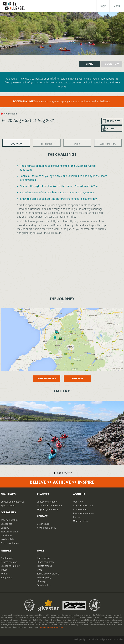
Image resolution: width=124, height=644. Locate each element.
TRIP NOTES (114, 121)
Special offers (8, 506)
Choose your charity (47, 502)
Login (103, 6)
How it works (44, 558)
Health (4, 574)
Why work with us (10, 520)
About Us (79, 494)
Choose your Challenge (13, 502)
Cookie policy (44, 585)
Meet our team (81, 521)
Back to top (64, 473)
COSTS (77, 144)
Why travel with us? (83, 506)
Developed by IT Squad (83, 639)
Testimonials (7, 539)
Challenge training (10, 566)
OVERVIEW (16, 144)
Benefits (5, 528)
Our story (78, 502)
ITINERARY (47, 144)
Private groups (44, 566)
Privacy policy (44, 578)
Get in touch (43, 524)
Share (89, 64)
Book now (112, 64)
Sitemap (41, 581)
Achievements (80, 509)
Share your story (45, 562)
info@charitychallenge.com (42, 83)
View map (77, 379)
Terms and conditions (48, 574)
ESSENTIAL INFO (108, 144)
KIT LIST (111, 128)
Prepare (6, 551)
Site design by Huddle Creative (109, 639)
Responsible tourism (84, 513)
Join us (77, 517)
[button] (117, 6)
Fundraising (7, 558)
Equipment (6, 578)
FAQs (39, 570)
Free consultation (10, 543)
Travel (4, 570)
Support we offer (9, 532)
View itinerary (47, 379)
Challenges (6, 524)
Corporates (8, 512)
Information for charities (50, 506)
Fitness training (9, 562)
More (40, 551)
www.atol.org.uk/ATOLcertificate (52, 627)
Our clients (6, 536)
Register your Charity (48, 509)
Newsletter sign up (47, 528)
